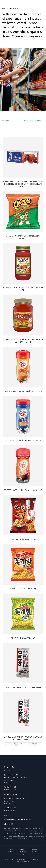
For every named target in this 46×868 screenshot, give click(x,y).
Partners (11, 852)
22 (30, 744)
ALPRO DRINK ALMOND (33, 121)
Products (34, 849)
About (22, 849)
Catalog (23, 852)
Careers (23, 855)
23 (33, 744)
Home (11, 849)
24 (36, 744)
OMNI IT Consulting (23, 861)
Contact (35, 852)
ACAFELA (6, 121)
